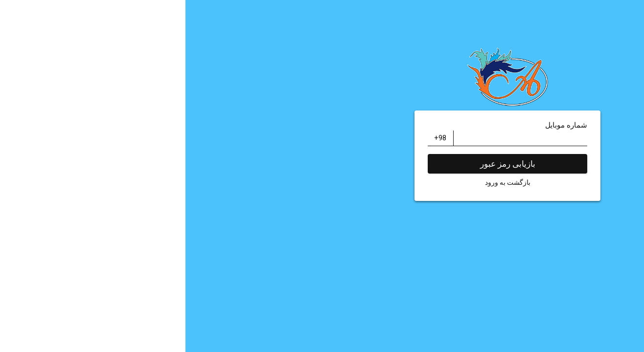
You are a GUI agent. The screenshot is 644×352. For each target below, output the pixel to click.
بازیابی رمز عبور (322, 164)
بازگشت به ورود (322, 182)
